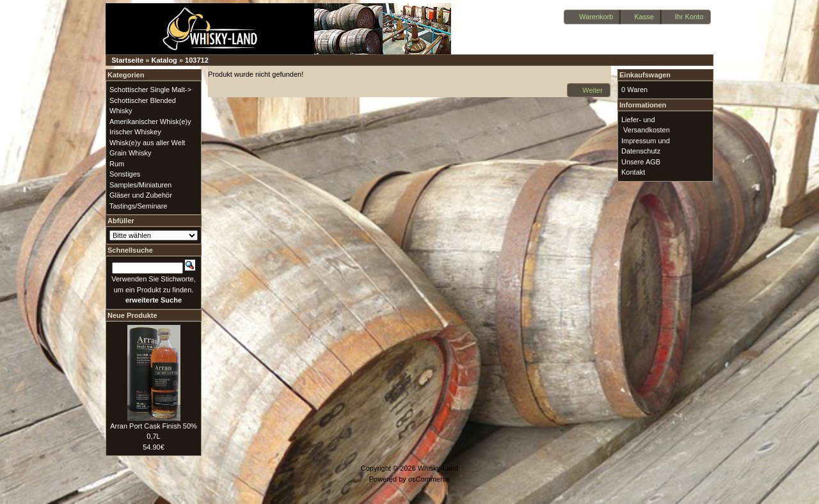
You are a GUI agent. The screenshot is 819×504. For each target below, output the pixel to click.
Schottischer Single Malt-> (150, 90)
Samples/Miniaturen (140, 185)
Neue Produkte (132, 315)
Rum (117, 164)
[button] (592, 17)
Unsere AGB (641, 162)
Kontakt (633, 172)
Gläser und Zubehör (141, 195)
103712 (197, 60)
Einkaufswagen (645, 75)
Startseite (127, 60)
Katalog (164, 60)
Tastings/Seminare (139, 206)
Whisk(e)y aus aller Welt (147, 143)
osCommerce (429, 479)
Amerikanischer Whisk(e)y (150, 122)
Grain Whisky (130, 153)
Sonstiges (125, 174)
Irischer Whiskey (135, 132)
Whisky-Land (438, 468)
